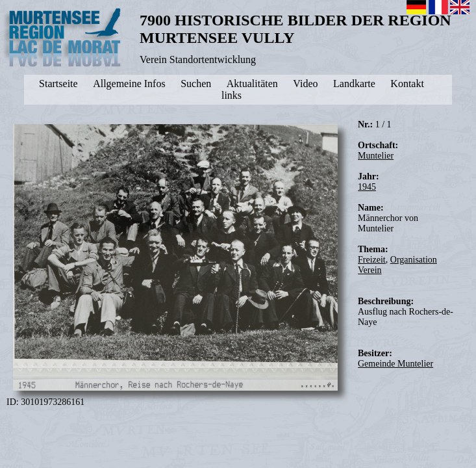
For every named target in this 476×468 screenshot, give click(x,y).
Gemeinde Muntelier (395, 364)
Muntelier (376, 156)
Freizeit (372, 260)
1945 (367, 187)
